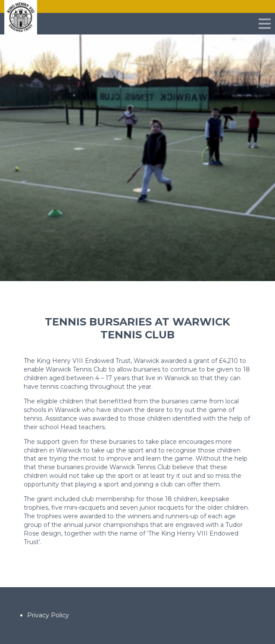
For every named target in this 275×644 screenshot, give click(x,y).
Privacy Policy (48, 615)
